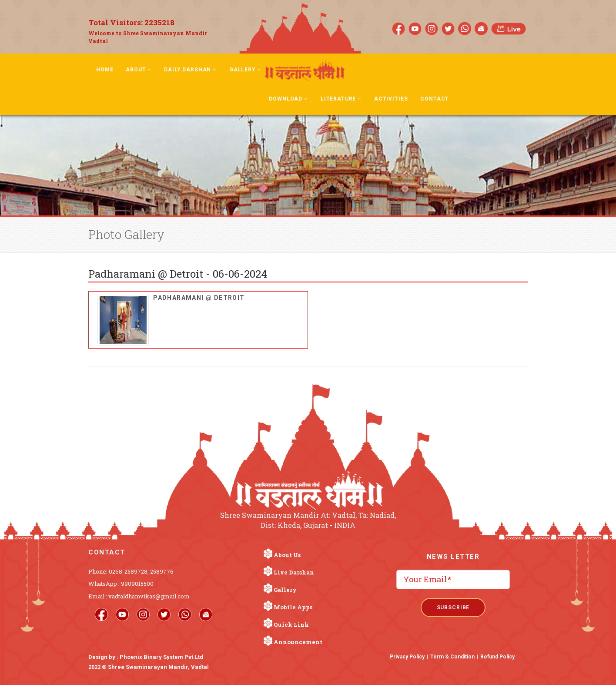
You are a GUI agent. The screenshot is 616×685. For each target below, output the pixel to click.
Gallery (245, 70)
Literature (341, 99)
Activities (391, 99)
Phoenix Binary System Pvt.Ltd (161, 657)
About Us (287, 555)
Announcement (298, 642)
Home (105, 70)
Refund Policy (497, 657)
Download (288, 99)
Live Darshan (294, 572)
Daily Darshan (190, 70)
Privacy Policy (407, 657)
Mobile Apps (293, 607)
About (139, 70)
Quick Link (291, 625)
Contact (435, 99)
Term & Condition (452, 657)
